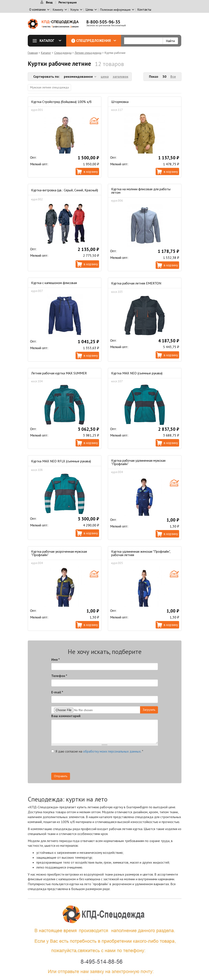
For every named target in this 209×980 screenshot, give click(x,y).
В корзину (91, 171)
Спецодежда (63, 53)
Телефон (59, 676)
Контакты (144, 10)
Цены (89, 10)
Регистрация (68, 2)
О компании (37, 10)
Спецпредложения (96, 41)
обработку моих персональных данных (112, 751)
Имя (56, 659)
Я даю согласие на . (97, 751)
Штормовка (120, 102)
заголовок (121, 76)
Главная (33, 53)
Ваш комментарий (66, 716)
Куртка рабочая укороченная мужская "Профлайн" (59, 553)
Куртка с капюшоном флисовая (54, 283)
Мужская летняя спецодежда (49, 87)
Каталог (48, 41)
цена (105, 76)
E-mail (57, 692)
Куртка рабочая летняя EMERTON (136, 283)
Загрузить (149, 710)
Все (173, 76)
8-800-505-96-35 (103, 22)
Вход (49, 2)
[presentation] (120, 764)
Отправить (61, 776)
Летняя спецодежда (88, 53)
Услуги (74, 10)
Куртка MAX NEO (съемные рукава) (137, 373)
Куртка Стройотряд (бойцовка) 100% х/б (61, 102)
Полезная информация (115, 10)
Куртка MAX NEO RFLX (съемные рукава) (61, 461)
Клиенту (58, 10)
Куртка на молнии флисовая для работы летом (141, 191)
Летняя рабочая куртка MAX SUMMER (59, 373)
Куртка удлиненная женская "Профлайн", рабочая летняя (141, 553)
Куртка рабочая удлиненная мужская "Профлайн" (138, 462)
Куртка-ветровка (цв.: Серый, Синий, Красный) (65, 190)
